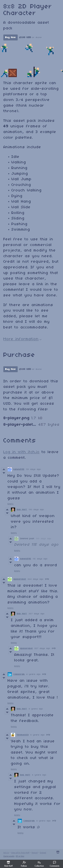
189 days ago (44, 539)
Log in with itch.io (22, 452)
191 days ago (33, 469)
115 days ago (40, 559)
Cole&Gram (19, 674)
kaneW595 (19, 469)
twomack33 (23, 735)
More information (22, 339)
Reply (10, 504)
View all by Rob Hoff (20, 853)
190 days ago (36, 510)
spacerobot (20, 579)
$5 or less (20, 856)
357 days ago (37, 614)
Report (35, 853)
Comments (55, 864)
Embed (43, 853)
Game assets (9, 856)
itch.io (6, 853)
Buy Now (10, 37)
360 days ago (36, 579)
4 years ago (34, 674)
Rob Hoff (22, 510)
